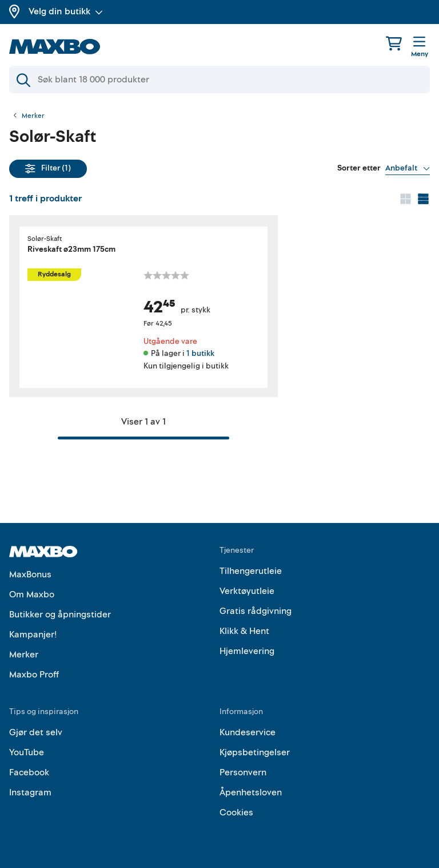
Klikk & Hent (244, 631)
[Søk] (219, 80)
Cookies (236, 812)
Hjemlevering (247, 651)
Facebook (29, 772)
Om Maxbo (32, 594)
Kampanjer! (33, 635)
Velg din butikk (66, 11)
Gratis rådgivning (256, 611)
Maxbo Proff (34, 675)
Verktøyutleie (247, 591)
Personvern (243, 772)
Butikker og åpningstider (60, 615)
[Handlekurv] (394, 43)
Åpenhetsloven (251, 792)
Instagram (30, 792)
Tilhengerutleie (251, 571)
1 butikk (200, 353)
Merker (33, 116)
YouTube (27, 752)
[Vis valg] (408, 168)
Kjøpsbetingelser (255, 752)
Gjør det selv (36, 732)
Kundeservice (248, 732)
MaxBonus (30, 574)
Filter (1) (48, 168)
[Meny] (420, 47)
